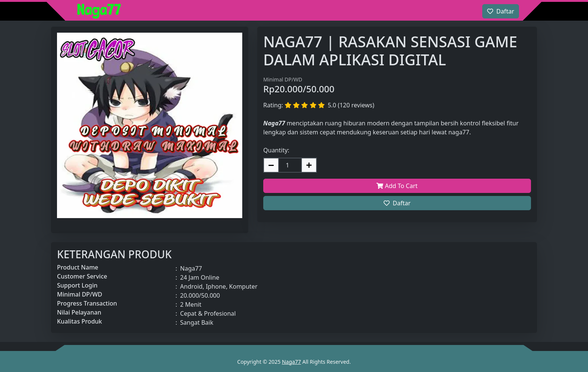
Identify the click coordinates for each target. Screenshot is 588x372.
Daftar (397, 203)
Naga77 (292, 362)
